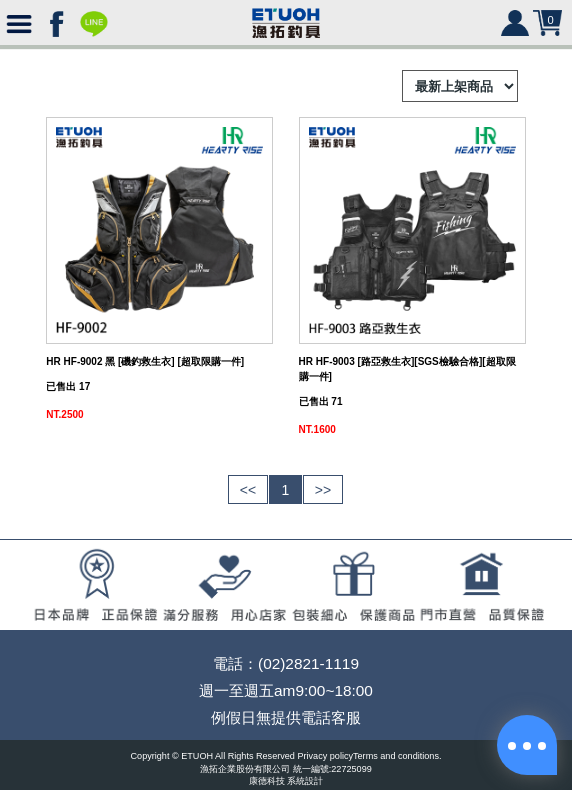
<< (248, 490)
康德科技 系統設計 (286, 781)
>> (323, 490)
